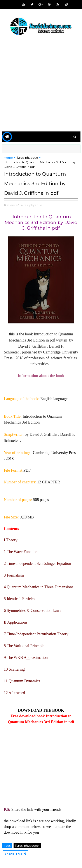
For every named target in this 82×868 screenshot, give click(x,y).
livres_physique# (27, 846)
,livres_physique (31, 205)
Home (8, 158)
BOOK (58, 710)
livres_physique (27, 158)
